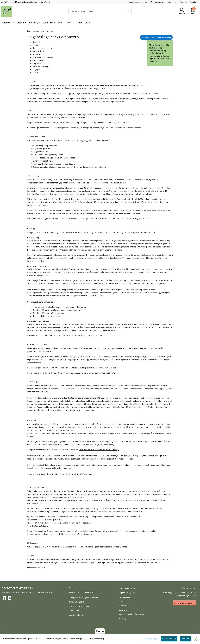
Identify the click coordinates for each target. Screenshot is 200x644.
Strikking (34, 23)
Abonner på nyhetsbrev (184, 603)
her (70, 468)
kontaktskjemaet (133, 128)
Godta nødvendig (169, 639)
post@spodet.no (35, 117)
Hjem (28, 31)
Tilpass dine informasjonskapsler (156, 37)
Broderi (20, 23)
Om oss (122, 601)
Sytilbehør (48, 23)
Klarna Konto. (57, 335)
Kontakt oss (172, 2)
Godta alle (186, 639)
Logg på (149, 2)
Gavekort (184, 2)
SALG (60, 23)
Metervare (7, 23)
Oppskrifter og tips (135, 2)
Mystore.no (48, 592)
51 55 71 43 (77, 611)
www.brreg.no (120, 114)
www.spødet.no (73, 88)
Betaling (193, 2)
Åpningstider (160, 2)
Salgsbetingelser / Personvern (42, 31)
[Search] (100, 11)
